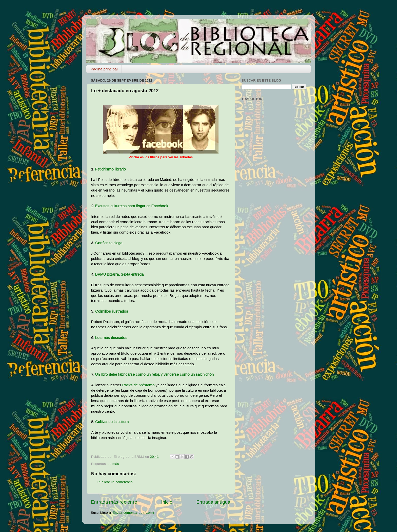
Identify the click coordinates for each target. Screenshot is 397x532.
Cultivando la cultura (112, 422)
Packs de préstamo (138, 385)
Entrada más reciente (114, 502)
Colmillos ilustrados (112, 311)
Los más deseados (111, 338)
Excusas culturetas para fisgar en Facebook (132, 206)
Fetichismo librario (111, 169)
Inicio (167, 502)
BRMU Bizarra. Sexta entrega (119, 274)
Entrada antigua (213, 502)
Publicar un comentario (115, 482)
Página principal (104, 69)
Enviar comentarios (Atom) (133, 513)
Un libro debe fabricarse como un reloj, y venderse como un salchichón (154, 374)
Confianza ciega (109, 243)
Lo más (113, 464)
